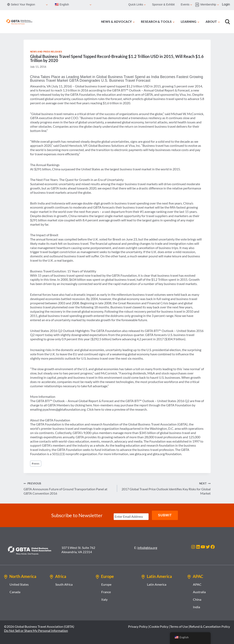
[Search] (227, 22)
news (36, 463)
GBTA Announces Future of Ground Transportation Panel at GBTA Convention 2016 (69, 488)
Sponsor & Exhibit (163, 4)
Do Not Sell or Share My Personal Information (36, 630)
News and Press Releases (46, 52)
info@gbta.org (147, 548)
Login (226, 4)
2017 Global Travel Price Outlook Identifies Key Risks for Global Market (165, 488)
